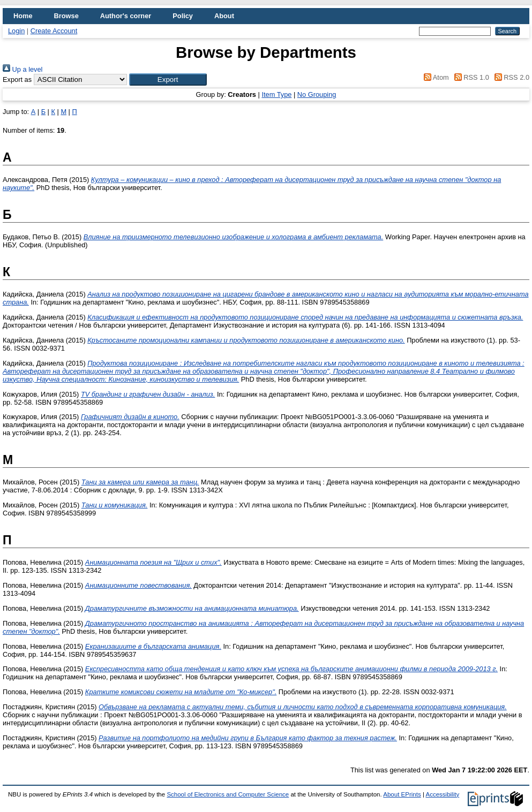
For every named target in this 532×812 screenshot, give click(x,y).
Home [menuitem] (23, 16)
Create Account (54, 31)
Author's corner (126, 16)
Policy (183, 16)
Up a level (23, 69)
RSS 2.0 (510, 77)
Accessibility (442, 794)
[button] (168, 79)
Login (16, 31)
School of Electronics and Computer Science (228, 794)
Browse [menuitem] (66, 16)
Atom (435, 77)
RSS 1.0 (470, 77)
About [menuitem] (224, 16)
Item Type (276, 94)
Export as (17, 79)
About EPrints (402, 794)
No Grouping (317, 94)
